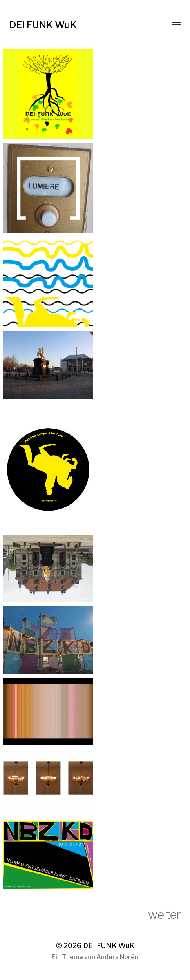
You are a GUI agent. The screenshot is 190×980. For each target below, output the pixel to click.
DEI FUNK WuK (43, 25)
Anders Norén (117, 957)
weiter (164, 914)
